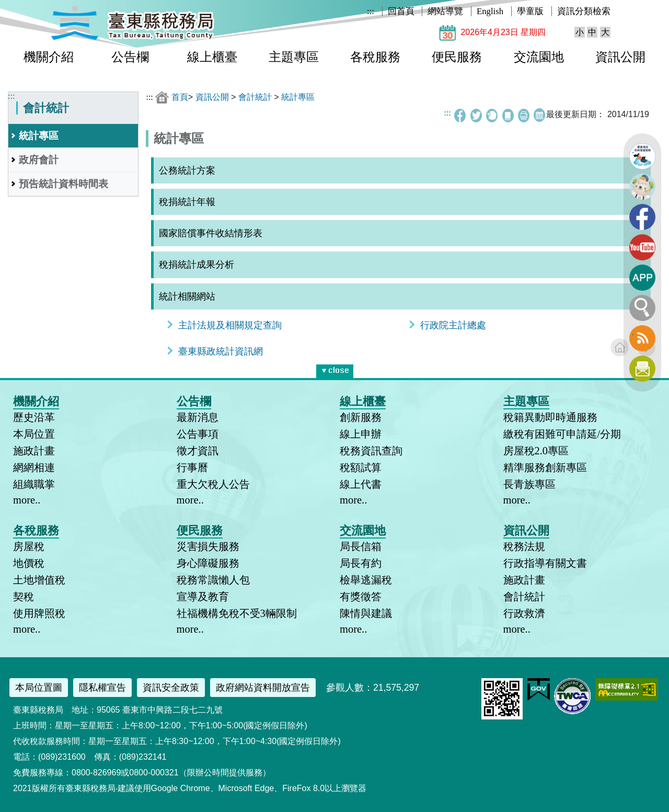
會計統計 (255, 97)
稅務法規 (524, 546)
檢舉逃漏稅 (366, 580)
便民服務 (457, 57)
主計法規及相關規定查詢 (230, 325)
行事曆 (192, 467)
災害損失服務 (208, 546)
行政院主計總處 (453, 325)
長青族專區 (529, 484)
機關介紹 (49, 57)
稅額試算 (361, 467)
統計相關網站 (187, 296)
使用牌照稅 (39, 613)
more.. (27, 500)
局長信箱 (361, 546)
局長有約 (361, 563)
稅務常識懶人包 (213, 580)
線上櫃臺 (212, 57)
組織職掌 (34, 484)
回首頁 (401, 11)
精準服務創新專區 (545, 467)
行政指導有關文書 (545, 563)
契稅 (24, 597)
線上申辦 (361, 434)
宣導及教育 (203, 597)
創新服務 (361, 417)
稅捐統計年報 (187, 202)
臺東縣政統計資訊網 (221, 351)
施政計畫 (34, 451)
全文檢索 (642, 308)
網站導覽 (445, 11)
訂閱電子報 (642, 369)
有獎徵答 (361, 597)
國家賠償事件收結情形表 (211, 233)
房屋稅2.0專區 (536, 451)
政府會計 (39, 160)
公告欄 (130, 57)
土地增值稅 (39, 580)
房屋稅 (29, 546)
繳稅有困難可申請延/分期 (562, 434)
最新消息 (198, 417)
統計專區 (39, 136)
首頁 (180, 97)
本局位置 (34, 434)
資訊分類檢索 (584, 11)
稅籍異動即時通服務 (550, 417)
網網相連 (34, 467)
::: (371, 11)
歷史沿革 (34, 417)
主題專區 (294, 57)
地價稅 (29, 563)
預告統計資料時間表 (64, 184)
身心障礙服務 (208, 563)
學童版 (530, 11)
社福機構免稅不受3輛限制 (237, 613)
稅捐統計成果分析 (197, 265)
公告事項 (198, 434)
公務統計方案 (187, 170)
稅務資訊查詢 (371, 451)
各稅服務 (375, 57)
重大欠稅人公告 (213, 484)
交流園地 (539, 57)
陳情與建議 (366, 613)
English (490, 11)
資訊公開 (620, 57)
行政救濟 (524, 613)
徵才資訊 (198, 451)
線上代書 (361, 484)
